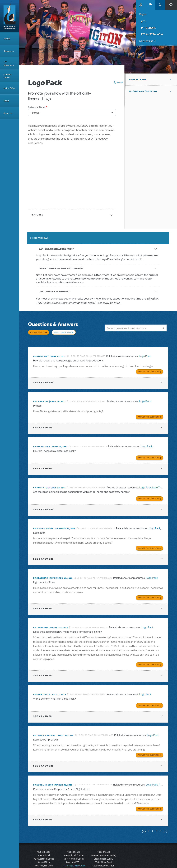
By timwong (41, 618)
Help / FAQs (9, 88)
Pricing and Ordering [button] (143, 91)
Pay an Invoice (146, 41)
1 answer (43, 421)
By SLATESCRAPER (43, 521)
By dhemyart (41, 352)
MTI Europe (148, 28)
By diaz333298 (41, 440)
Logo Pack (145, 352)
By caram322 (41, 396)
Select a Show (37, 107)
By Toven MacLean (44, 724)
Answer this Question (148, 366)
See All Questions (62, 332)
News (6, 101)
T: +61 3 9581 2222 (104, 859)
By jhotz (39, 480)
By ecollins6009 (43, 772)
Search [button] (160, 5)
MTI (143, 21)
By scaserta (41, 569)
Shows (7, 39)
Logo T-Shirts (160, 480)
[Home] (10, 16)
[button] (150, 5)
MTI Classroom (9, 63)
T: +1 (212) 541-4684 (44, 856)
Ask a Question (37, 332)
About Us (8, 113)
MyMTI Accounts (141, 5)
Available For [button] (138, 80)
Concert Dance (7, 76)
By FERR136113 (41, 684)
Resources (9, 51)
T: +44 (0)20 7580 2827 (74, 852)
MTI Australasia (152, 34)
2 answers (43, 377)
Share (120, 82)
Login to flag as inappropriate (88, 352)
